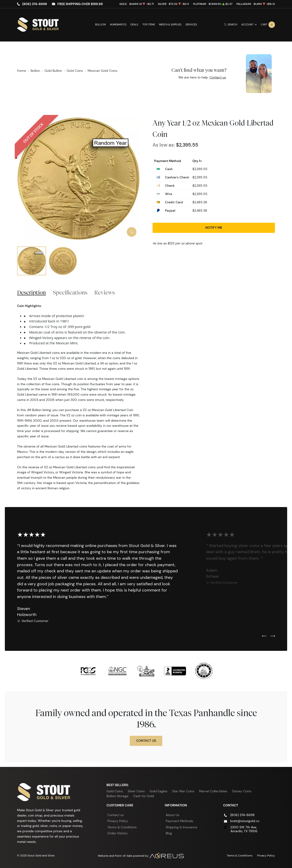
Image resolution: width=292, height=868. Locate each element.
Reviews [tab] (105, 292)
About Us (173, 815)
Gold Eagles (158, 791)
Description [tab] (31, 292)
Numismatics (118, 25)
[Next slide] (273, 636)
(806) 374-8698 (35, 4)
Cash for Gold (144, 796)
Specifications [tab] (70, 292)
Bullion (100, 25)
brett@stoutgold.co (245, 821)
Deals (134, 25)
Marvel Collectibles (213, 791)
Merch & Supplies (170, 25)
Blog (169, 833)
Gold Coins (115, 791)
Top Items (149, 25)
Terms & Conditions (122, 827)
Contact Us (146, 741)
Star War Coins (183, 791)
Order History (118, 833)
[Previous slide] (264, 636)
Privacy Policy (118, 821)
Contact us (218, 77)
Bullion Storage (117, 796)
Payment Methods (179, 821)
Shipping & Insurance (181, 827)
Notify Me (214, 228)
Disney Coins (242, 791)
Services (191, 25)
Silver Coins (136, 791)
